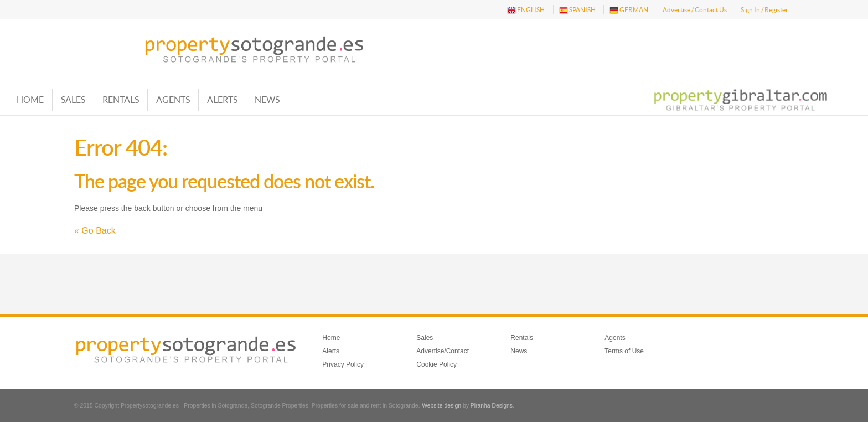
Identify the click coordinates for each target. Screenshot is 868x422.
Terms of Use (624, 351)
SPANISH (577, 10)
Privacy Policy (343, 364)
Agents (173, 100)
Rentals (121, 100)
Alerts (222, 100)
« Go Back (95, 231)
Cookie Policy (436, 364)
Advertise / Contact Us (695, 10)
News (267, 100)
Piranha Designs (492, 406)
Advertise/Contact (443, 351)
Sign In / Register (764, 10)
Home (30, 100)
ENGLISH (526, 10)
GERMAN (629, 10)
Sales (73, 100)
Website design (441, 406)
